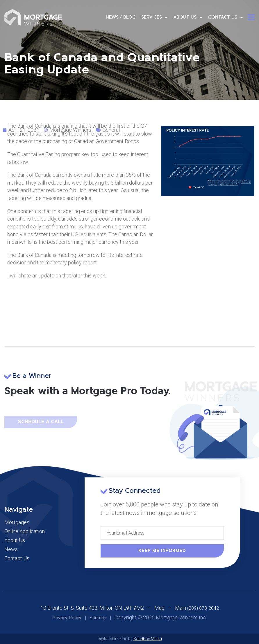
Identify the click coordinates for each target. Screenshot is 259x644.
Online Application (25, 531)
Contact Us (226, 17)
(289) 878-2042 (203, 608)
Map (159, 608)
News (11, 549)
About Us (188, 17)
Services (154, 17)
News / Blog (121, 17)
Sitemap (98, 618)
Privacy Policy (67, 618)
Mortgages (17, 522)
